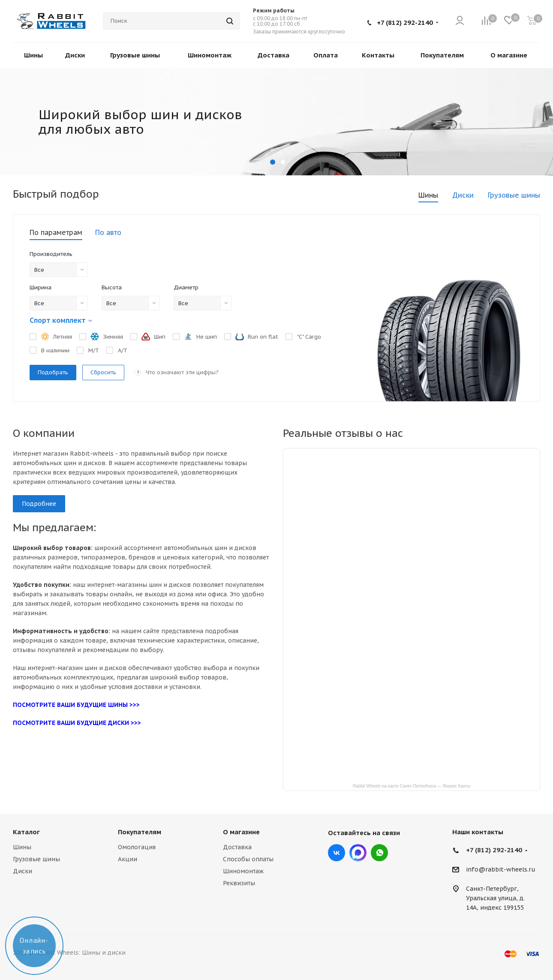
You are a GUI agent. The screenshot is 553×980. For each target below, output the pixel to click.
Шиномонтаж (243, 871)
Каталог (26, 832)
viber (379, 853)
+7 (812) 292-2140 (405, 23)
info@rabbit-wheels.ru (501, 870)
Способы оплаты (248, 859)
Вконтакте (337, 853)
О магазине (241, 832)
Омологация (137, 847)
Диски (23, 871)
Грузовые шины (36, 859)
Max (358, 853)
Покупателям (140, 832)
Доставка (237, 847)
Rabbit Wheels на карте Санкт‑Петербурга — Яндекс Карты (412, 786)
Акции (128, 859)
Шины (22, 847)
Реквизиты (239, 883)
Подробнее (39, 504)
